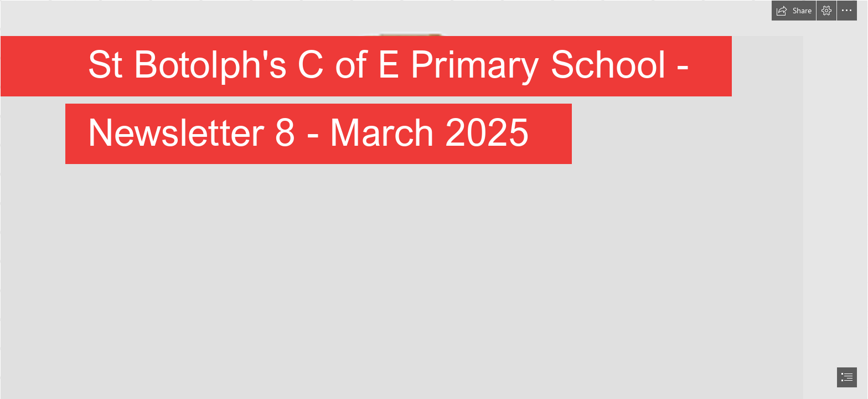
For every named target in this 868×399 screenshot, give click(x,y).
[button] (794, 11)
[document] (434, 199)
